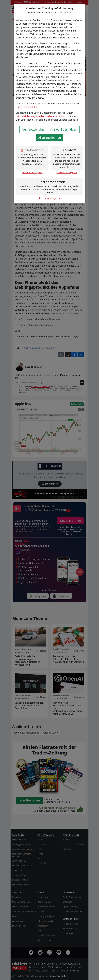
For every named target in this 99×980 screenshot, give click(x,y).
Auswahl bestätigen (64, 129)
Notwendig (34, 150)
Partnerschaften (52, 182)
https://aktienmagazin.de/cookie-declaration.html (43, 116)
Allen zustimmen (50, 138)
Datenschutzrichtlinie (27, 107)
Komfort (69, 150)
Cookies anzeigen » (32, 172)
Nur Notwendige (33, 129)
